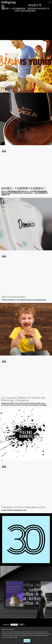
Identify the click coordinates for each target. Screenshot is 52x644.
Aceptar (27, 641)
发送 (22, 625)
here (16, 637)
